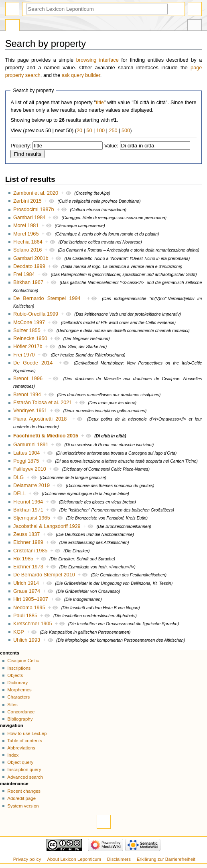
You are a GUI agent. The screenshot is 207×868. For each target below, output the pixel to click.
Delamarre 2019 (31, 485)
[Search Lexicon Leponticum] (97, 9)
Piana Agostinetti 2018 (40, 419)
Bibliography (20, 719)
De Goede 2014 (33, 363)
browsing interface (97, 60)
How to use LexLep (27, 733)
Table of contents (25, 741)
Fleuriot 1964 (28, 502)
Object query (20, 762)
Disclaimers (119, 859)
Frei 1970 (24, 355)
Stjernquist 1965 (32, 518)
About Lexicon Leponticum (74, 859)
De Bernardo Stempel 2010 (44, 575)
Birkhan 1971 (28, 510)
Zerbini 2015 (27, 201)
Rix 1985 (23, 559)
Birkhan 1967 (28, 282)
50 (89, 131)
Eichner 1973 (28, 567)
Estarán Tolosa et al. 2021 (43, 403)
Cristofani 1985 (30, 551)
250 (113, 131)
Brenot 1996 (28, 379)
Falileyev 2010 (30, 469)
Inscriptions (19, 668)
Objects (15, 675)
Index (13, 755)
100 (100, 131)
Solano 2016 (27, 250)
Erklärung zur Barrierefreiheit (166, 859)
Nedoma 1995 (29, 608)
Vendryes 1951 (30, 411)
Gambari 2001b (31, 258)
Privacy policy (27, 859)
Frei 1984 (24, 274)
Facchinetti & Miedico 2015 (46, 436)
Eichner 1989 (28, 542)
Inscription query (24, 769)
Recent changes (24, 791)
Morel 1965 (26, 234)
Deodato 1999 (29, 266)
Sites (12, 705)
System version (23, 806)
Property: (21, 146)
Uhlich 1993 (27, 640)
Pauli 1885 (25, 616)
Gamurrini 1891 (31, 445)
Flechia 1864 (28, 242)
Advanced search (25, 777)
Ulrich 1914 (26, 583)
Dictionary (17, 683)
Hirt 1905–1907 (31, 599)
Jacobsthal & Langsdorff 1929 (47, 526)
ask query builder (81, 75)
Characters (18, 697)
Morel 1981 (26, 226)
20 (79, 131)
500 (126, 131)
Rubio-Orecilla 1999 (36, 314)
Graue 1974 (27, 591)
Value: (111, 146)
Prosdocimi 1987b (34, 209)
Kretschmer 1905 (33, 624)
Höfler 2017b (28, 346)
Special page (12, 26)
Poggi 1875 (26, 461)
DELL (19, 493)
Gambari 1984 (29, 218)
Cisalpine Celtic (23, 661)
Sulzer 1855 (27, 330)
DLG (18, 477)
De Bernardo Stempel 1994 (47, 298)
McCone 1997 (29, 322)
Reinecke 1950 (30, 338)
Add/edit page (21, 798)
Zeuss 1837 (26, 534)
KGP (19, 632)
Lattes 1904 (26, 453)
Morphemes (19, 690)
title (100, 103)
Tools (195, 26)
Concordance (21, 712)
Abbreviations (21, 748)
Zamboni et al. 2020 (36, 193)
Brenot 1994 (27, 395)
